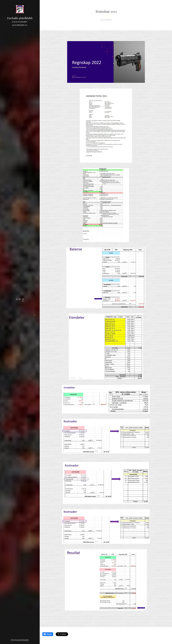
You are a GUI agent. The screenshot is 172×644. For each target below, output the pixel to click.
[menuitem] (20, 307)
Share (48, 634)
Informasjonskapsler (20, 640)
